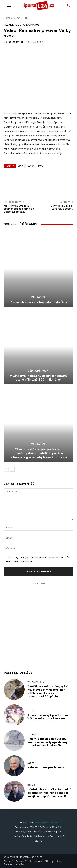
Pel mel (17, 18)
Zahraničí (38, 297)
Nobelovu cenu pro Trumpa (46, 767)
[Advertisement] (38, 624)
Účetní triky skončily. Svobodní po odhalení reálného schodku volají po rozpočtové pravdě (49, 793)
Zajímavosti (33, 25)
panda (31, 166)
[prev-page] (6, 469)
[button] (69, 6)
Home (7, 18)
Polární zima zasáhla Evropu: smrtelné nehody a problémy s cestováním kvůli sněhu (47, 742)
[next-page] (12, 469)
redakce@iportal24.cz (46, 823)
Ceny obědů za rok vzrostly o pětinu (62, 207)
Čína (20, 166)
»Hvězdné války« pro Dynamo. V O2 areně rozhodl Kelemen (48, 717)
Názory (32, 763)
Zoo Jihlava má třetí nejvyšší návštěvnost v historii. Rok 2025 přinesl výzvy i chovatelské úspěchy (47, 691)
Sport (31, 711)
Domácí (31, 785)
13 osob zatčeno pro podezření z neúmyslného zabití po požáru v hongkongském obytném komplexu (39, 453)
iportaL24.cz (16, 42)
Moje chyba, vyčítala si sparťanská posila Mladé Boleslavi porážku (19, 209)
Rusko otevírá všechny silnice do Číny (38, 302)
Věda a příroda (38, 371)
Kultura (27, 18)
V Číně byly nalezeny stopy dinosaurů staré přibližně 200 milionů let (39, 378)
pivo (41, 166)
